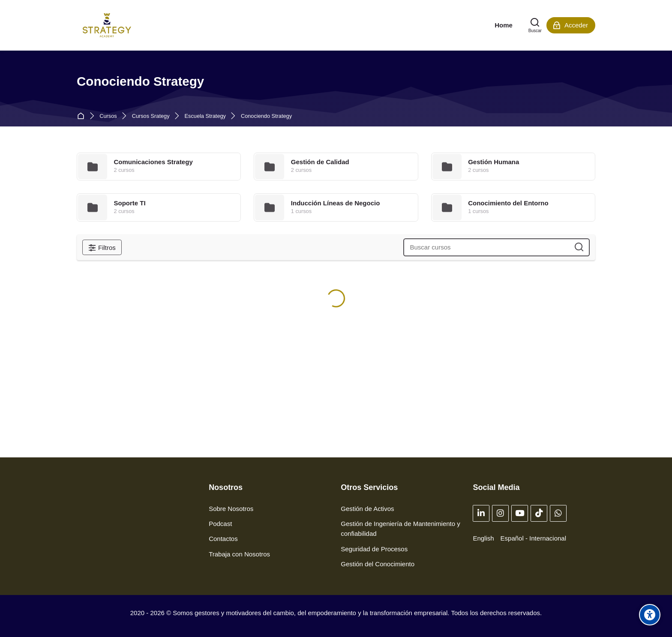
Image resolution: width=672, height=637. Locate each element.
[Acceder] (571, 25)
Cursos (108, 116)
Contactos (223, 539)
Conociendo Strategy (266, 116)
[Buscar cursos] (579, 248)
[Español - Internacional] (533, 538)
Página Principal (82, 116)
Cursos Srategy (151, 116)
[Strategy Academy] (107, 25)
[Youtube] (520, 513)
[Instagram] (500, 513)
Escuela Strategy (205, 116)
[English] (483, 538)
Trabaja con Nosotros (239, 554)
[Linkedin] (481, 513)
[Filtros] (102, 247)
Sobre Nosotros (231, 509)
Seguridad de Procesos (374, 549)
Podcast (220, 524)
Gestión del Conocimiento (378, 564)
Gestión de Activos (367, 509)
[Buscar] (535, 25)
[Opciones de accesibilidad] (650, 615)
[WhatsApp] (558, 513)
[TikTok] (539, 513)
